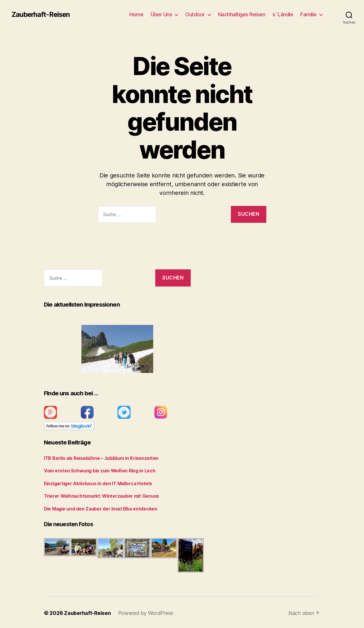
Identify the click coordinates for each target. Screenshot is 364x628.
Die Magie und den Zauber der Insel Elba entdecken (98, 507)
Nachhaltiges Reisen (242, 14)
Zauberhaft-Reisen (42, 15)
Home (136, 14)
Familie (308, 14)
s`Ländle (283, 14)
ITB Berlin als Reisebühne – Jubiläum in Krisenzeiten (98, 458)
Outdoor (195, 14)
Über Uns (161, 14)
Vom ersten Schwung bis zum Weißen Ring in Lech (97, 470)
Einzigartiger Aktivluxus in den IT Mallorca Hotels (96, 483)
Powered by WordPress (146, 612)
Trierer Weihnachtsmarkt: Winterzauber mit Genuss (100, 495)
